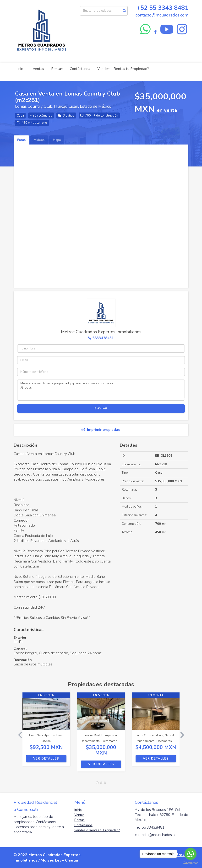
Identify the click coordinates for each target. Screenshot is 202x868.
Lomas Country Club (34, 106)
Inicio (22, 69)
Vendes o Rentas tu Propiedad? (123, 69)
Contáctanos (80, 69)
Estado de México (96, 106)
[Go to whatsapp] (191, 854)
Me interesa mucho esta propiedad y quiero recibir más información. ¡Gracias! (101, 390)
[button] (18, 734)
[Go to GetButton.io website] (191, 863)
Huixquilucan (66, 106)
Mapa (57, 140)
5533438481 (103, 338)
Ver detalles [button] (46, 759)
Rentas (57, 69)
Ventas (38, 69)
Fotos (21, 140)
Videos (39, 140)
